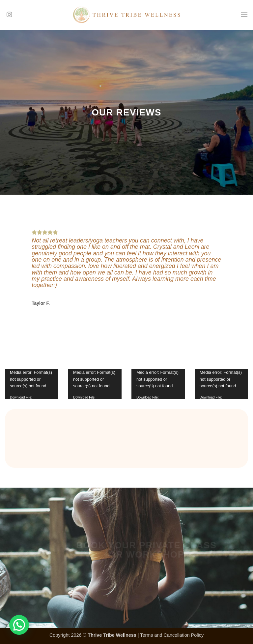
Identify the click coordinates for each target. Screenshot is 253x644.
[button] (244, 15)
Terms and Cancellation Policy (172, 635)
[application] (32, 384)
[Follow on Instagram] (9, 15)
